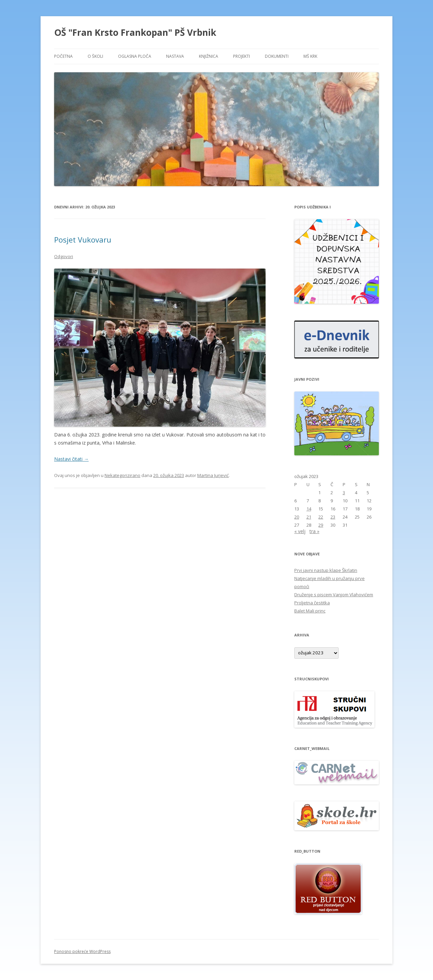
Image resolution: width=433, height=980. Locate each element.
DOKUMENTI (277, 56)
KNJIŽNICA (209, 56)
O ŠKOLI (95, 56)
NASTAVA (175, 56)
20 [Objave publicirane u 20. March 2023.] (297, 517)
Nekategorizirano (122, 475)
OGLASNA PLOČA (135, 56)
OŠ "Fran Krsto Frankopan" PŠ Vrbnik (135, 32)
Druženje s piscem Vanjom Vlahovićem (334, 595)
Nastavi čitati (71, 459)
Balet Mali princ (310, 611)
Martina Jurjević (213, 475)
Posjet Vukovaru (83, 240)
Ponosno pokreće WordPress (82, 951)
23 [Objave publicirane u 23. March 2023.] (333, 517)
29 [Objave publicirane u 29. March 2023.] (321, 525)
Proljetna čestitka (312, 603)
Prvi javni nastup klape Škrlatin (326, 570)
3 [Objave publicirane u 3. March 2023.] (344, 493)
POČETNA (63, 56)
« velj (300, 531)
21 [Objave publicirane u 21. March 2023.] (309, 517)
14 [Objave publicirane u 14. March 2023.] (309, 509)
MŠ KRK (310, 56)
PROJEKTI (242, 56)
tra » (314, 531)
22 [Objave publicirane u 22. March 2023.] (321, 517)
